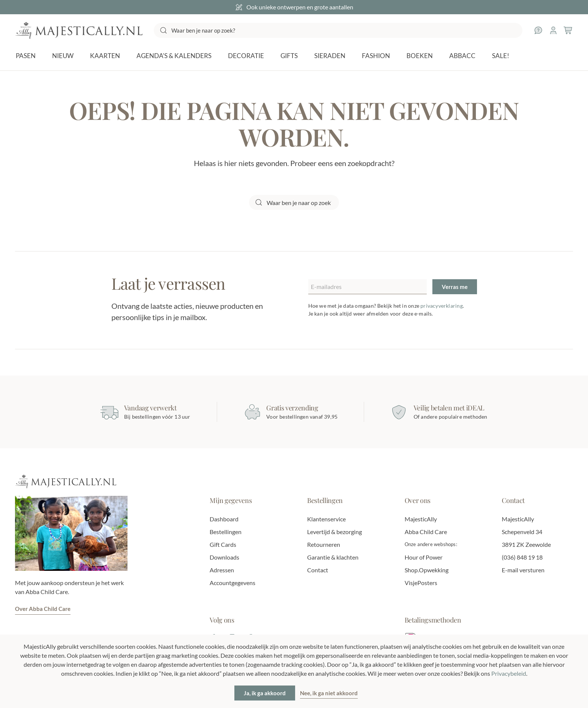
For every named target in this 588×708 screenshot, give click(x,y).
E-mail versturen (523, 570)
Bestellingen (226, 532)
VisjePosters (421, 583)
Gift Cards (223, 544)
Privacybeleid (509, 673)
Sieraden (330, 56)
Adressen (222, 570)
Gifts (289, 56)
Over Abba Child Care (43, 609)
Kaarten (105, 56)
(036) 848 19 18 (522, 557)
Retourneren (324, 544)
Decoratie (246, 56)
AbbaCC (462, 56)
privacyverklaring (442, 306)
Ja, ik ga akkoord (265, 693)
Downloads (224, 557)
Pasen (26, 56)
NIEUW (63, 56)
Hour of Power (424, 557)
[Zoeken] (338, 30)
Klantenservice (326, 519)
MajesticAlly (421, 519)
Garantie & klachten (333, 557)
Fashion (376, 56)
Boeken (420, 56)
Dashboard (224, 519)
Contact (318, 570)
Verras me (455, 287)
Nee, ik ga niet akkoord (329, 693)
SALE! (501, 56)
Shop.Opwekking (427, 570)
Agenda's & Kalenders (174, 56)
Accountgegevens (232, 583)
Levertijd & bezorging (334, 532)
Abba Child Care (426, 532)
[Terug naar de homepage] (79, 30)
